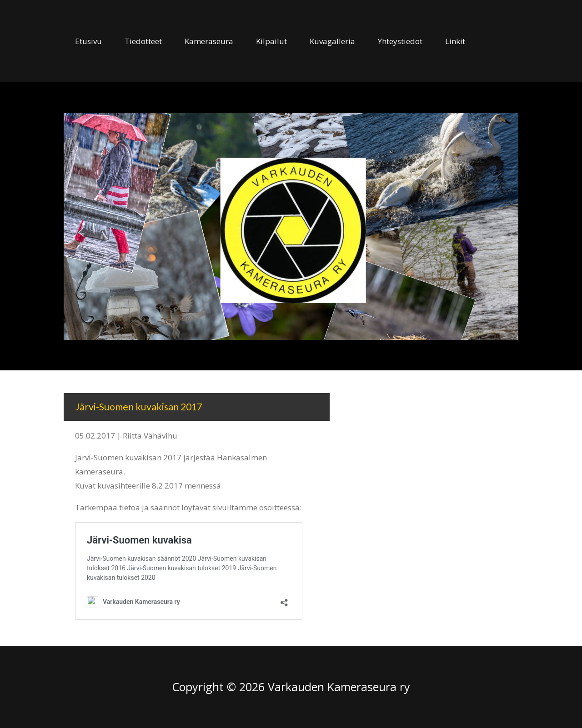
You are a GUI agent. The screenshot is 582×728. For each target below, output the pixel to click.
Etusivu (88, 41)
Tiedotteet (143, 41)
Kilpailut (271, 41)
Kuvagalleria (332, 41)
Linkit (455, 41)
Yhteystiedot (400, 41)
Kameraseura (209, 41)
